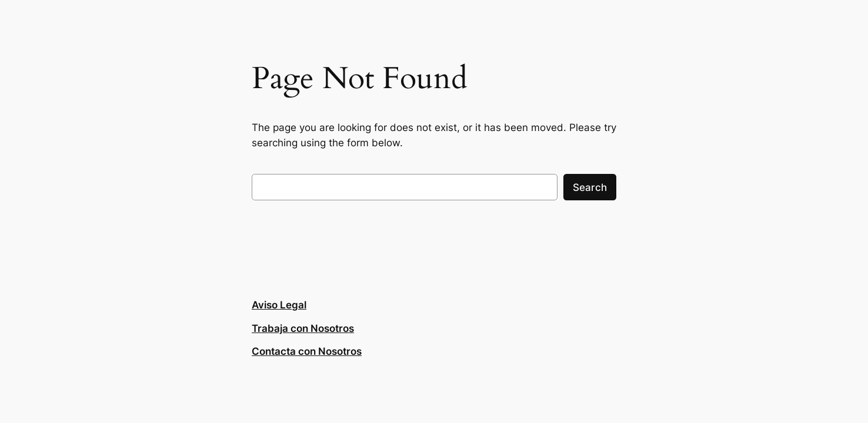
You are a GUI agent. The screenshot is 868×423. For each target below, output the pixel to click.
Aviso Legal (279, 305)
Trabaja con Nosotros (303, 328)
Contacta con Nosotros (307, 351)
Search (590, 187)
